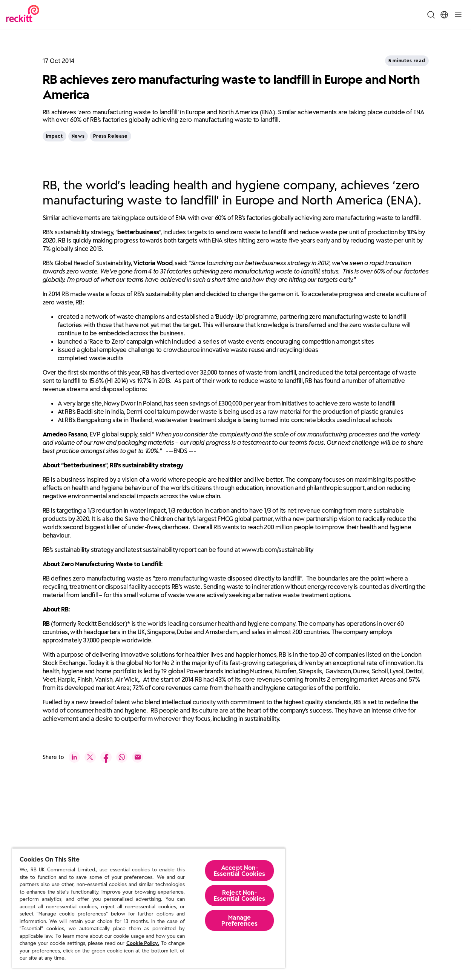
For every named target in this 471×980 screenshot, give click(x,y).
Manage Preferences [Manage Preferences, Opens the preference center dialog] (239, 920)
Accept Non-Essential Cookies (240, 871)
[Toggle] (458, 15)
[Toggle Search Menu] (431, 15)
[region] (149, 908)
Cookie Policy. (143, 943)
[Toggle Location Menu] (444, 15)
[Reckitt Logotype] (23, 15)
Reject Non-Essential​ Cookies (240, 896)
